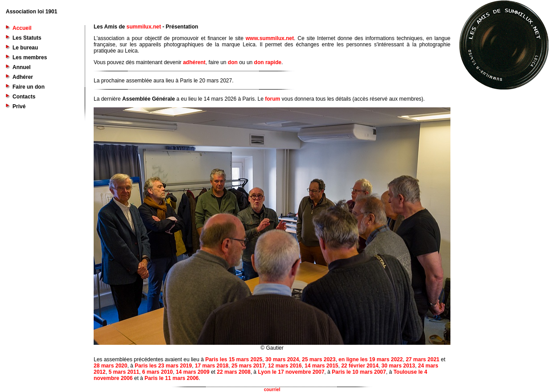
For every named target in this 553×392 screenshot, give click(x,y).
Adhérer (23, 77)
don (233, 62)
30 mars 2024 (282, 359)
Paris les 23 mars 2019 (163, 366)
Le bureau (25, 48)
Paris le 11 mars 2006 (171, 378)
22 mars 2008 (233, 372)
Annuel (22, 67)
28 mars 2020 (110, 366)
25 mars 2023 (319, 359)
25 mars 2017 (248, 366)
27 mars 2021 (423, 359)
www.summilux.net (270, 38)
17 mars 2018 (212, 366)
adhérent (194, 62)
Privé (19, 106)
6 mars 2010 (158, 372)
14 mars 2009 (192, 372)
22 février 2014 (360, 366)
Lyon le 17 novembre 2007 (291, 372)
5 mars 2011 (124, 372)
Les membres (30, 57)
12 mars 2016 (285, 366)
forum (272, 99)
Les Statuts (27, 38)
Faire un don (29, 87)
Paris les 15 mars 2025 (234, 359)
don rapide (268, 62)
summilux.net (144, 27)
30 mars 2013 (398, 366)
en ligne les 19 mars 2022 (371, 359)
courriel (272, 390)
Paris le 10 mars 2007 (359, 372)
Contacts (24, 97)
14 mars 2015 (321, 366)
